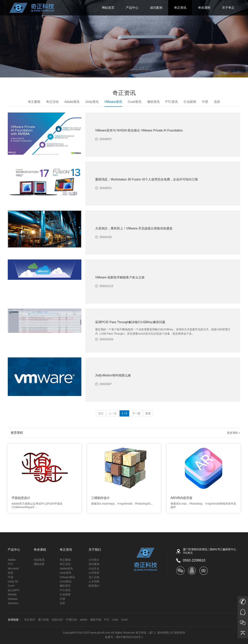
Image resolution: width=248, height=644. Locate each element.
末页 (148, 413)
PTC (10, 564)
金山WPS (14, 590)
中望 (205, 102)
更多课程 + (234, 433)
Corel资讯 (135, 102)
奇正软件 (30, 620)
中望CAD (71, 620)
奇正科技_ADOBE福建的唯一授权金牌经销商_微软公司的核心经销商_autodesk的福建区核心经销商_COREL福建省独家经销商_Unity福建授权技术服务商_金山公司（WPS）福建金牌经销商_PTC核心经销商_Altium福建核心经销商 (32, 8)
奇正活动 (52, 102)
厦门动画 (43, 620)
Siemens (13, 603)
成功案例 (156, 8)
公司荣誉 (94, 573)
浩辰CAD (57, 620)
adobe (84, 620)
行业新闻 (190, 102)
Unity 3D (13, 581)
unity (115, 620)
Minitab (12, 594)
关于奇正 (228, 8)
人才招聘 (94, 581)
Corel (11, 586)
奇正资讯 (180, 8)
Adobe (12, 560)
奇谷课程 (204, 8)
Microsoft (13, 568)
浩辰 (217, 102)
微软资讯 (153, 102)
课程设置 (39, 564)
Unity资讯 (92, 102)
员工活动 (94, 577)
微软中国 (96, 620)
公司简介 (94, 560)
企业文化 (94, 568)
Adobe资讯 (72, 102)
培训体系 (39, 560)
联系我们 (94, 586)
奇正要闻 (34, 102)
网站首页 (108, 8)
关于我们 (95, 550)
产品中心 (132, 8)
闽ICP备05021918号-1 (129, 637)
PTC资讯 (172, 102)
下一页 (136, 413)
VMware (13, 599)
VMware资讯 (113, 103)
